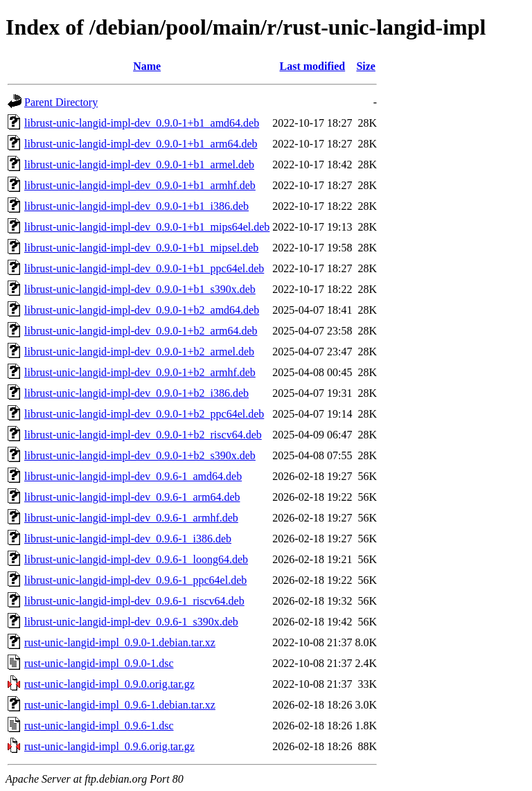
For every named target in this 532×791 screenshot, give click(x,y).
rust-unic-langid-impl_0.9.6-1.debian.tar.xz (120, 705)
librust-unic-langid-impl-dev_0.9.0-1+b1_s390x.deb (140, 289)
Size (366, 66)
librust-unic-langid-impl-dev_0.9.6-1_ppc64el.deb (135, 580)
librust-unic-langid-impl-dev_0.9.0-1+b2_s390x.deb (140, 455)
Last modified (313, 66)
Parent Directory (61, 102)
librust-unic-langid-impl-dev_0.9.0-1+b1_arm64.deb (141, 144)
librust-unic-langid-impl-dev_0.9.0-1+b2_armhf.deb (140, 372)
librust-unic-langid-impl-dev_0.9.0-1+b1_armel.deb (139, 165)
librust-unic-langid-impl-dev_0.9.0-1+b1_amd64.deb (142, 123)
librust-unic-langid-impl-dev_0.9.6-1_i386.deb (128, 539)
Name (147, 66)
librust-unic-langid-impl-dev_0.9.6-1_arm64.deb (132, 497)
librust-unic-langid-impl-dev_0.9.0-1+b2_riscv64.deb (143, 435)
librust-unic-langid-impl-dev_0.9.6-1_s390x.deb (131, 622)
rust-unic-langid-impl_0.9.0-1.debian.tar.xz (120, 642)
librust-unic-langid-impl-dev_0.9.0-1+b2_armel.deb (139, 352)
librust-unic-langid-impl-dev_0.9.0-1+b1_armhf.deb (140, 185)
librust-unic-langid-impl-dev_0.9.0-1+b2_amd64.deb (142, 310)
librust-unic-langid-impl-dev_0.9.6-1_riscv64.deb (134, 601)
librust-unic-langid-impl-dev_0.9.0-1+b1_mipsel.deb (141, 248)
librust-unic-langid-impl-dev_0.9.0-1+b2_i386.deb (136, 393)
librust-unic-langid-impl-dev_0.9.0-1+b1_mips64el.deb (147, 227)
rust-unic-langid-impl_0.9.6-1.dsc (99, 726)
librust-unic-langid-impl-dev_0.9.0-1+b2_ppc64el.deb (144, 414)
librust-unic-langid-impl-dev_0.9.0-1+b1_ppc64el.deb (144, 268)
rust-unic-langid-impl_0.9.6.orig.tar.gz (109, 746)
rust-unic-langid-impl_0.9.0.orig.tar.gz (109, 684)
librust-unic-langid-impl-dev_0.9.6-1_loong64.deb (136, 559)
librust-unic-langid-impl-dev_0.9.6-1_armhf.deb (131, 518)
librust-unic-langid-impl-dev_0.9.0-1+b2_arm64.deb (141, 331)
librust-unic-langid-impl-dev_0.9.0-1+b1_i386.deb (136, 206)
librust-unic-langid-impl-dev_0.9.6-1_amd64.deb (133, 476)
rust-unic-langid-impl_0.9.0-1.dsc (99, 663)
